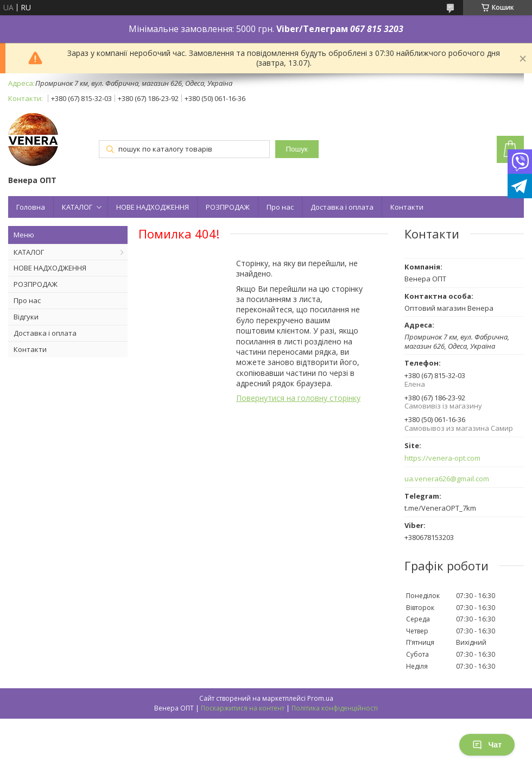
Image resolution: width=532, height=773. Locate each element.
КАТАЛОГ (77, 207)
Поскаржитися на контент (243, 708)
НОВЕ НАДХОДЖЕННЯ (153, 207)
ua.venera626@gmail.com (447, 479)
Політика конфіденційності (335, 708)
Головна (31, 207)
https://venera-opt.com (442, 458)
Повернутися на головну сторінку (298, 398)
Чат (487, 745)
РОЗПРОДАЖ (228, 207)
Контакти (407, 207)
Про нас (280, 207)
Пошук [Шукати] (297, 149)
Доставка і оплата (342, 207)
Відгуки (26, 317)
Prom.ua (320, 698)
